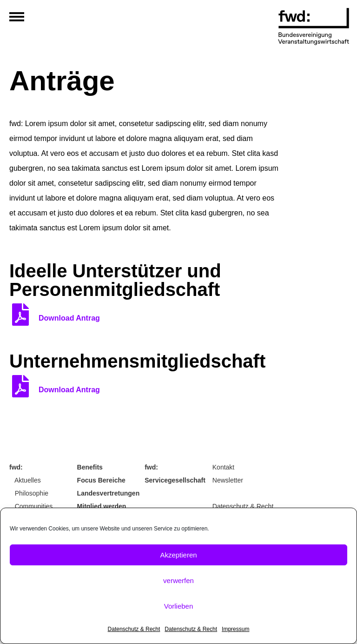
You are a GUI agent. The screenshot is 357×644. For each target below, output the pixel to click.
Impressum (235, 629)
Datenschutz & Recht (134, 629)
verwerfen (178, 580)
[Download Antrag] (20, 315)
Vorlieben (179, 606)
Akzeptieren (178, 555)
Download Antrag (69, 318)
